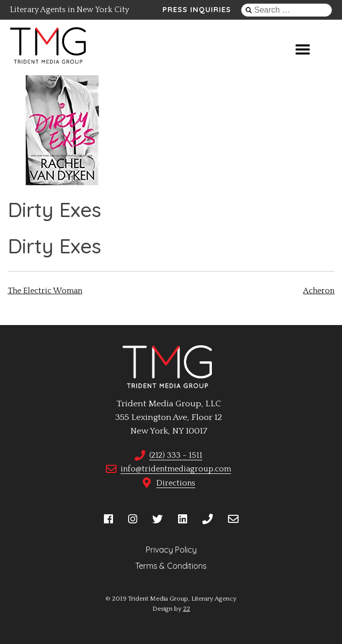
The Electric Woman (45, 291)
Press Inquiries (197, 10)
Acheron (319, 291)
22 (187, 609)
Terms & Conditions (171, 566)
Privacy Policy (171, 550)
